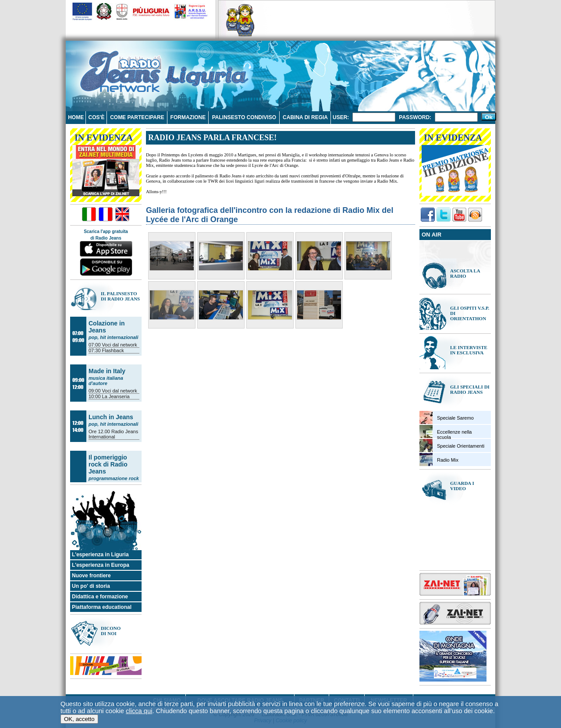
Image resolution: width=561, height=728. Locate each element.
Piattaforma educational (102, 607)
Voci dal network (120, 345)
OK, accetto (79, 719)
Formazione (188, 117)
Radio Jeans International (113, 434)
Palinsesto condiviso (244, 117)
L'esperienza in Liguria (100, 555)
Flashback (113, 350)
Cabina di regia (305, 117)
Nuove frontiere (91, 576)
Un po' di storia (91, 586)
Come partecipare (137, 117)
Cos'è (97, 117)
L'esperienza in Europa (101, 565)
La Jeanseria (116, 396)
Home (76, 117)
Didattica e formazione (100, 597)
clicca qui (139, 711)
